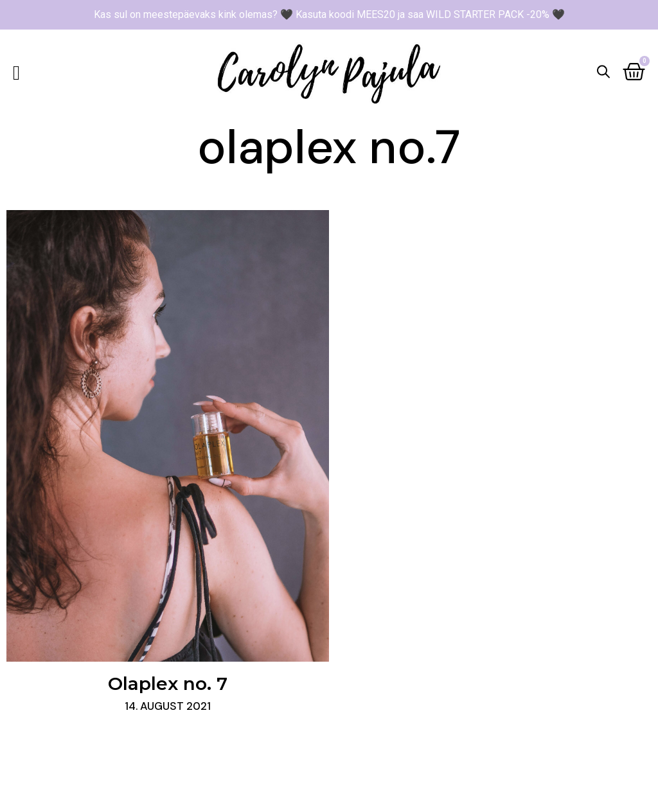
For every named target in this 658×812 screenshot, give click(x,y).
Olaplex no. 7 (168, 684)
